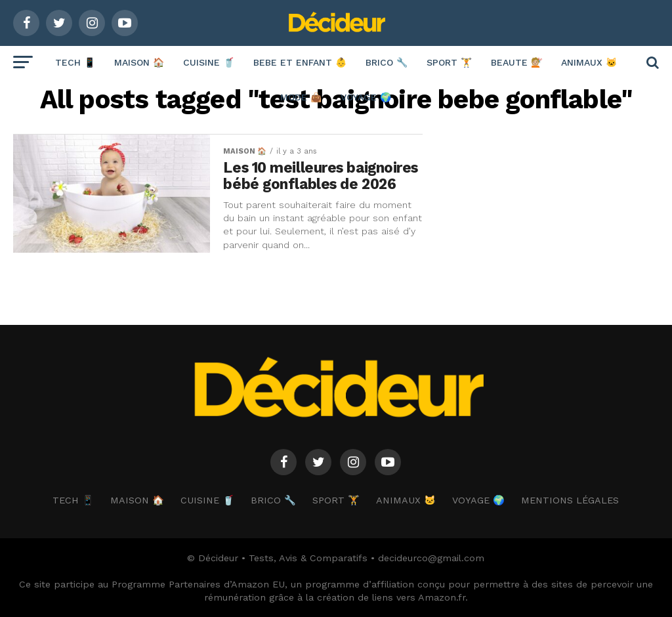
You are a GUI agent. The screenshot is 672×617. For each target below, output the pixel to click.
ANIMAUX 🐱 (589, 62)
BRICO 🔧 (387, 62)
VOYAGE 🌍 (366, 97)
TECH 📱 (75, 62)
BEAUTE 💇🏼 (516, 62)
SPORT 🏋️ (449, 62)
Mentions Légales (570, 500)
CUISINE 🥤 (209, 62)
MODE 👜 (301, 97)
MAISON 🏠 (139, 62)
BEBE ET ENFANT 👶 (300, 62)
